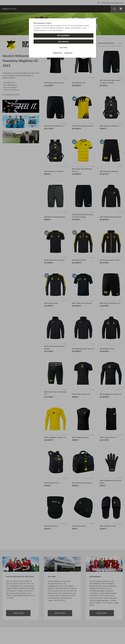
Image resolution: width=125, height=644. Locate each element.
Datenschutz (57, 53)
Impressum (68, 53)
